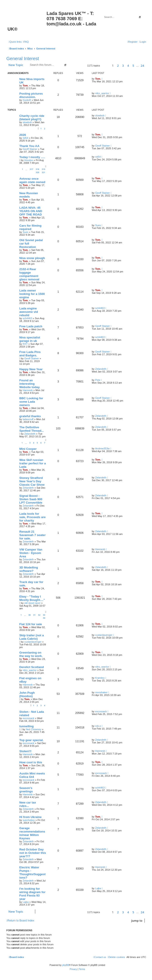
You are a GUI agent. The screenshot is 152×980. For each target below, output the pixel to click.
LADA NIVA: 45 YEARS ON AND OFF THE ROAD (31, 211)
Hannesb (28, 390)
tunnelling (26, 726)
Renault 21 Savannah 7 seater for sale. (32, 535)
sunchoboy (29, 820)
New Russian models (29, 195)
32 (39, 615)
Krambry (100, 678)
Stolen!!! (25, 751)
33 (44, 615)
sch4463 (27, 318)
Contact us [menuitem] (100, 957)
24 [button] (142, 66)
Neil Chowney (34, 729)
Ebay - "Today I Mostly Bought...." (32, 598)
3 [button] (123, 66)
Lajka (26, 902)
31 (34, 615)
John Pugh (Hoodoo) (27, 694)
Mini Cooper (28, 449)
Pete (98, 380)
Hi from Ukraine (30, 817)
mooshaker (101, 692)
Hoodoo (29, 160)
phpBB (66, 965)
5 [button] (133, 66)
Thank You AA (29, 146)
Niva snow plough (32, 258)
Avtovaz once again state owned (32, 180)
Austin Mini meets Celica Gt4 (32, 775)
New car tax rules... (28, 804)
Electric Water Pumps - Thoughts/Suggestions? (32, 872)
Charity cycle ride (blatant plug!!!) (32, 118)
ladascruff (28, 419)
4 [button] (128, 66)
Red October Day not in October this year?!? (33, 853)
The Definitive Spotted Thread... (32, 429)
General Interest (23, 59)
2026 (23, 135)
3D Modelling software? (29, 569)
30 (30, 615)
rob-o (98, 726)
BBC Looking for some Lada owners (31, 402)
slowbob (27, 122)
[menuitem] (26, 42)
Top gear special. (31, 740)
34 (44, 618)
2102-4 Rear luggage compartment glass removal (29, 274)
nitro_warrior (102, 93)
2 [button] (118, 66)
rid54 (25, 138)
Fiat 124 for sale (31, 624)
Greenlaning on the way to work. (31, 654)
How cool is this (31, 762)
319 (44, 169)
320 (37, 172)
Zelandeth (101, 369)
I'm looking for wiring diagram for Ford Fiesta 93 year (32, 894)
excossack (29, 718)
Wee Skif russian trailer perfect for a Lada (33, 463)
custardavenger (33, 642)
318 (37, 169)
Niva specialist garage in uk (30, 339)
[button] (105, 66)
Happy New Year (31, 369)
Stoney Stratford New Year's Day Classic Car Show (32, 481)
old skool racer (32, 603)
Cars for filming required (30, 227)
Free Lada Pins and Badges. (30, 354)
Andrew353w (102, 448)
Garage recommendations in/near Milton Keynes (32, 833)
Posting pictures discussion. (31, 95)
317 (31, 169)
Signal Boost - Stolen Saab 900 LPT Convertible (31, 499)
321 (44, 172)
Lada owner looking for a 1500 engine (32, 294)
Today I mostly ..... (32, 157)
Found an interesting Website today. (30, 384)
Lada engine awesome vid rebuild (29, 312)
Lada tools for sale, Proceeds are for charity (32, 517)
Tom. (26, 86)
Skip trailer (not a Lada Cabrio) (32, 637)
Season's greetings (26, 790)
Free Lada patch (31, 326)
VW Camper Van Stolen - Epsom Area (31, 553)
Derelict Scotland (32, 667)
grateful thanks (30, 416)
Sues (26, 232)
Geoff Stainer (30, 149)
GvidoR (27, 100)
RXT (25, 344)
